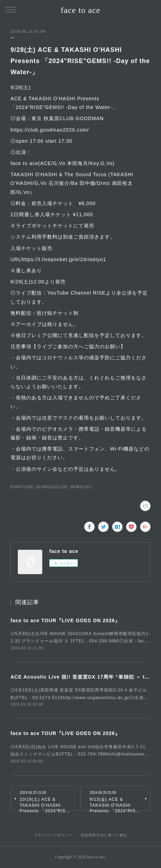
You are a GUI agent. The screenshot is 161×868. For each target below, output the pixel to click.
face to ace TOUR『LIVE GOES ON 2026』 (65, 620)
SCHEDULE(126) (52, 487)
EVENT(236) (22, 487)
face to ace (81, 10)
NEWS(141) (81, 487)
